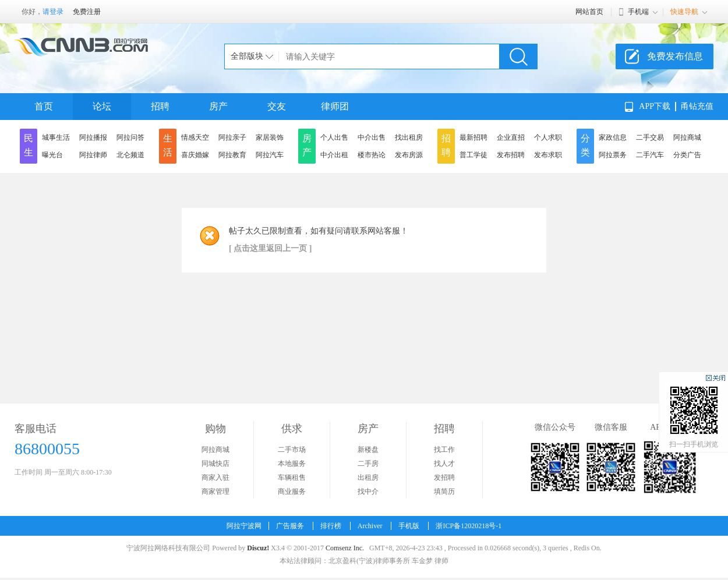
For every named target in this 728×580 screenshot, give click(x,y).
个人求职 (548, 137)
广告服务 (290, 526)
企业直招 (511, 137)
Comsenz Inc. (345, 548)
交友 (277, 106)
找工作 (444, 450)
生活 (168, 145)
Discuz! (258, 548)
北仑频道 (130, 155)
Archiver (370, 526)
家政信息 (613, 137)
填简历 (444, 491)
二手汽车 (650, 155)
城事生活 (56, 137)
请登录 (53, 12)
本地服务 (292, 464)
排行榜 (331, 526)
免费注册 (87, 12)
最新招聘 (473, 137)
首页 (44, 106)
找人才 (444, 464)
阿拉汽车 (270, 155)
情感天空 (195, 137)
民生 (29, 145)
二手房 (368, 464)
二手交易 (650, 137)
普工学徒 (473, 155)
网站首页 (589, 12)
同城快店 (215, 464)
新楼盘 (368, 450)
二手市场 (292, 450)
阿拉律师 (93, 155)
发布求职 (548, 155)
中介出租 (334, 155)
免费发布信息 (675, 56)
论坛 (102, 106)
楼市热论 (372, 155)
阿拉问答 (130, 137)
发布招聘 (511, 155)
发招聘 (444, 478)
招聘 (160, 106)
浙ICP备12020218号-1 (469, 526)
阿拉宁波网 (244, 526)
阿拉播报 (93, 137)
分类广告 (687, 155)
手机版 (409, 526)
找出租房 (409, 137)
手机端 (638, 12)
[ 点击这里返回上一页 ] (270, 248)
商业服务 (292, 491)
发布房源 (409, 155)
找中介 (368, 491)
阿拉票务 (613, 155)
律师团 (335, 106)
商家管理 (215, 491)
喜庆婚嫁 (195, 155)
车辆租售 (292, 478)
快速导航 (684, 12)
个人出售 (334, 137)
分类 (585, 145)
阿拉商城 (687, 137)
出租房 (368, 478)
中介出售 (372, 137)
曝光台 (52, 155)
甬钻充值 (697, 106)
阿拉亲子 (232, 137)
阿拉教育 (232, 155)
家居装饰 (270, 137)
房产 (218, 106)
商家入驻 (215, 478)
